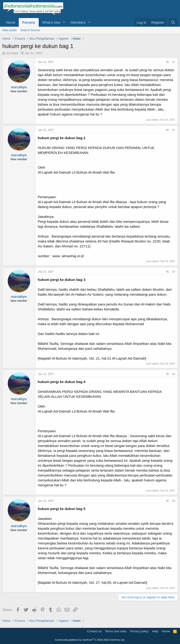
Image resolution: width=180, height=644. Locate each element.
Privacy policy (139, 631)
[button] (64, 22)
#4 (174, 374)
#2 (174, 130)
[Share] (167, 62)
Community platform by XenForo (90, 640)
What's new (51, 22)
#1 (174, 62)
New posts (9, 30)
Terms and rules (116, 631)
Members (78, 22)
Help (155, 631)
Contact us (94, 631)
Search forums (30, 30)
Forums (29, 22)
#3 (174, 272)
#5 (174, 501)
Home (11, 22)
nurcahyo (12, 53)
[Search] (173, 22)
